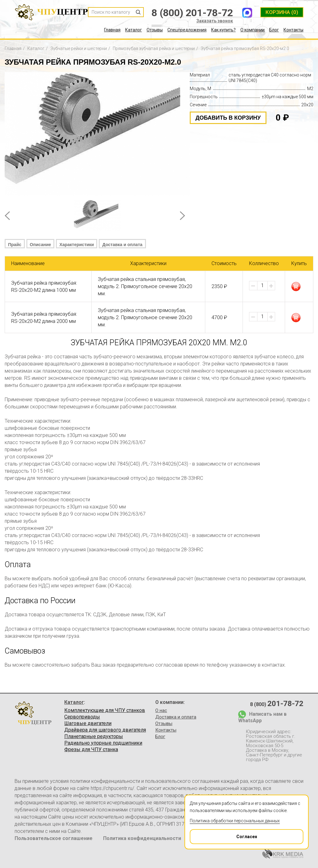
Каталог (134, 30)
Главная (112, 30)
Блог (274, 30)
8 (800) (277, 704)
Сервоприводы (82, 717)
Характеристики (77, 245)
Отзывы (155, 30)
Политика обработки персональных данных (235, 821)
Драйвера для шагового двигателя (105, 730)
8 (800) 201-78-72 (192, 13)
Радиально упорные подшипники (103, 743)
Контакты (293, 30)
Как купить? (223, 30)
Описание (41, 245)
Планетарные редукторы (94, 737)
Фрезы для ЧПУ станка (91, 750)
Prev (7, 216)
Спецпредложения (187, 30)
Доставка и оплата (122, 245)
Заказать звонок (215, 21)
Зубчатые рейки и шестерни (79, 48)
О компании (252, 30)
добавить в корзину (228, 118)
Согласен (224, 834)
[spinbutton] (262, 286)
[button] (271, 286)
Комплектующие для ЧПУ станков (105, 710)
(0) (282, 12)
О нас (161, 710)
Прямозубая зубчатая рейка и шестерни (154, 48)
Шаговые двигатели (88, 723)
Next (182, 216)
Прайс (15, 245)
